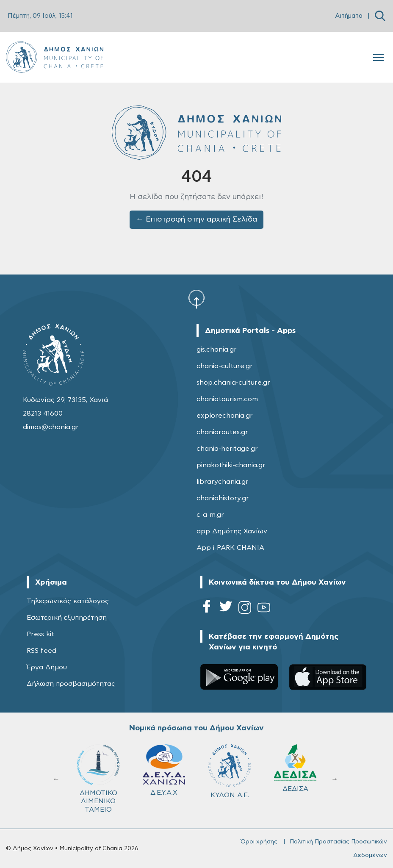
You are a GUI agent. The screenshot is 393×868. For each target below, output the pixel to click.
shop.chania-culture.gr (233, 383)
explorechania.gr (225, 416)
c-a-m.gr (210, 515)
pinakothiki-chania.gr (231, 465)
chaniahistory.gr (223, 498)
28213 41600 (43, 413)
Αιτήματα (349, 16)
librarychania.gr (223, 482)
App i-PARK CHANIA (230, 548)
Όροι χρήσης (259, 842)
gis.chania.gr (217, 349)
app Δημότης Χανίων (232, 531)
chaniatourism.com (227, 399)
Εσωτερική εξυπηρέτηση (67, 618)
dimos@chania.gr (51, 427)
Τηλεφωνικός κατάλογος (68, 601)
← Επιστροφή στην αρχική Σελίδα (197, 219)
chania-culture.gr (225, 366)
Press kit (40, 634)
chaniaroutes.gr (222, 432)
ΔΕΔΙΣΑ (295, 768)
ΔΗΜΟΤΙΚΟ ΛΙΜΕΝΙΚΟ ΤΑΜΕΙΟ (98, 778)
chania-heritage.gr (227, 449)
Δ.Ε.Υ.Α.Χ (164, 770)
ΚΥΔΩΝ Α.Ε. (230, 771)
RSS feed (42, 651)
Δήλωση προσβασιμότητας (71, 684)
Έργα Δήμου (47, 667)
